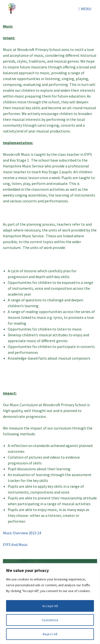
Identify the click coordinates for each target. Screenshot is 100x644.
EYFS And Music (15, 545)
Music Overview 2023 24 (22, 533)
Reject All (50, 634)
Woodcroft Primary (13, 9)
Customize (50, 620)
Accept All (50, 606)
